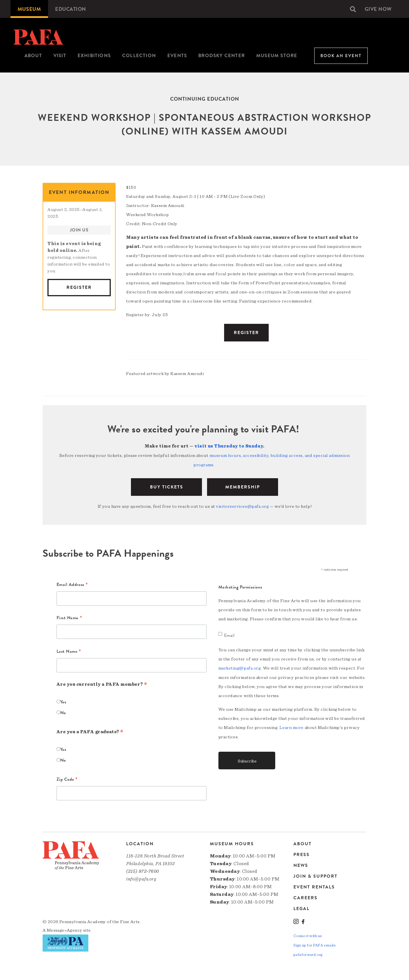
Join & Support (315, 875)
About (33, 56)
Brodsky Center (222, 56)
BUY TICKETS (167, 486)
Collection (139, 56)
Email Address (72, 584)
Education (71, 9)
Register (79, 287)
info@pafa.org (141, 878)
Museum (29, 9)
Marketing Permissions (240, 586)
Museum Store (277, 56)
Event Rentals (314, 886)
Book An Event (341, 56)
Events (177, 56)
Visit (60, 56)
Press (301, 853)
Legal (301, 907)
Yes (63, 701)
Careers (305, 897)
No (63, 712)
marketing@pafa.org (240, 667)
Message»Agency (65, 929)
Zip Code (67, 779)
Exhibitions (94, 56)
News (301, 864)
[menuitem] (29, 9)
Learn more (292, 726)
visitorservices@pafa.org (242, 505)
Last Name (69, 651)
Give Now (378, 9)
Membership (243, 486)
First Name (69, 617)
